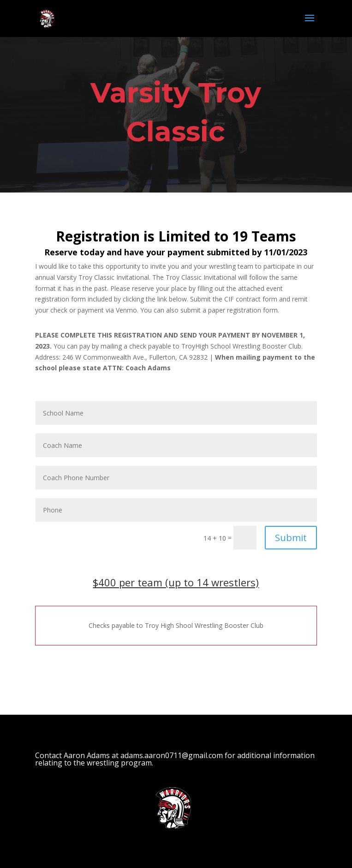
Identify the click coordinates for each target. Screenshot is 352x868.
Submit (291, 538)
